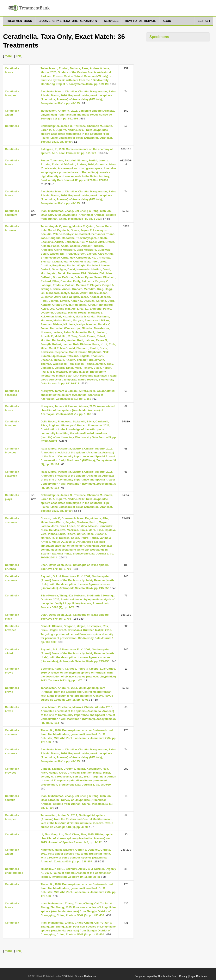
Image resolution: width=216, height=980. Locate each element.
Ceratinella (12, 126)
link (18, 56)
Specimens (159, 37)
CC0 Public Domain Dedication (79, 976)
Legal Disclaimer (199, 976)
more (8, 56)
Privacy (183, 976)
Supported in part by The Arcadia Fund (156, 976)
